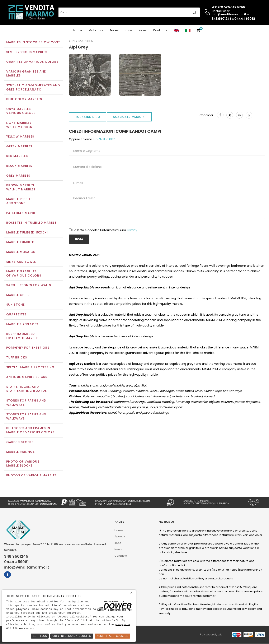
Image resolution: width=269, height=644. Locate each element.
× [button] (131, 593)
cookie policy (26, 629)
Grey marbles (18, 176)
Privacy (132, 231)
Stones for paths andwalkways (26, 417)
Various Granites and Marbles (26, 74)
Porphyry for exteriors (28, 348)
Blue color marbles (24, 100)
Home (78, 30)
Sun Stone (15, 305)
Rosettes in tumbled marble (31, 223)
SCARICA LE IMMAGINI (129, 117)
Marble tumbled (20, 243)
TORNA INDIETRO (88, 117)
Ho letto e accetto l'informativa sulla (105, 231)
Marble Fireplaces (22, 325)
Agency (120, 537)
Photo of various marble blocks (23, 464)
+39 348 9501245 (105, 140)
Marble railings (21, 452)
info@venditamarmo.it (27, 568)
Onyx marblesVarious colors (21, 111)
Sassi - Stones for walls (29, 286)
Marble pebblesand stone (19, 202)
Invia (79, 240)
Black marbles (19, 166)
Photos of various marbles (32, 476)
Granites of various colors (32, 62)
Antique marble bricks (27, 377)
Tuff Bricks (17, 358)
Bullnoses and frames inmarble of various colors (30, 431)
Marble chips (18, 295)
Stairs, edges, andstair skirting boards (27, 389)
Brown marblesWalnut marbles (21, 188)
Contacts (160, 30)
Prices (114, 30)
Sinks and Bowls (21, 262)
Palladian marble (22, 213)
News (143, 30)
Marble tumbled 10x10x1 (27, 233)
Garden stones (20, 443)
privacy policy (123, 625)
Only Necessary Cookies (72, 636)
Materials (96, 30)
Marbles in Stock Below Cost (33, 43)
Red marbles (17, 157)
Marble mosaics (21, 252)
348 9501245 (221, 19)
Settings (40, 636)
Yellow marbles (20, 137)
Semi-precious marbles (27, 52)
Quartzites (16, 315)
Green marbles (19, 147)
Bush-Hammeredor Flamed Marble (22, 337)
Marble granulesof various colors (24, 274)
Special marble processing (30, 368)
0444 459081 (245, 19)
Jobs (129, 30)
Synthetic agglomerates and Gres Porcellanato (33, 88)
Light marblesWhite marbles (19, 125)
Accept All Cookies (112, 636)
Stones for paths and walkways (26, 403)
